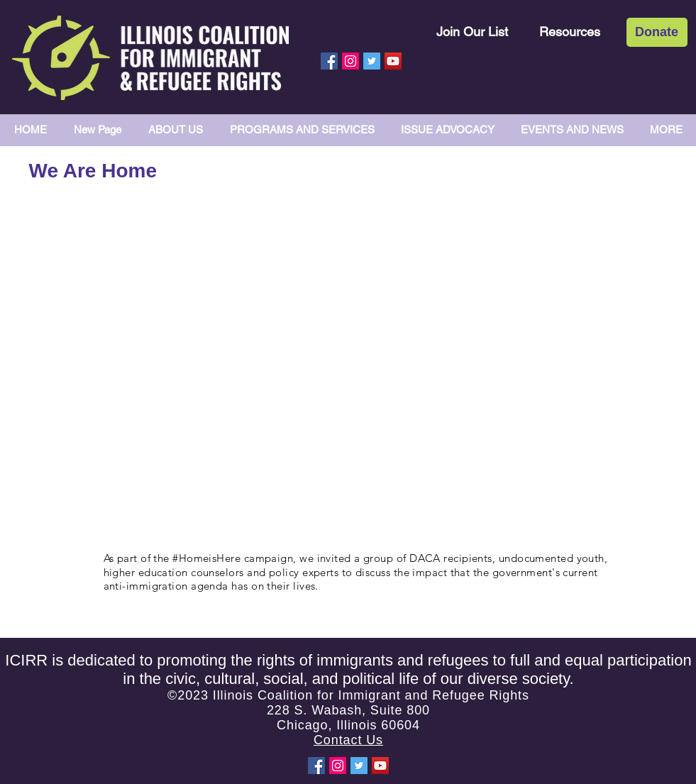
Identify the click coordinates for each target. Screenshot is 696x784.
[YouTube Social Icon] (393, 61)
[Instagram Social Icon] (350, 61)
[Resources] (570, 32)
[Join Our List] (472, 32)
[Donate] (657, 32)
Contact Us (348, 740)
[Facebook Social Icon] (329, 61)
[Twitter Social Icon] (372, 61)
